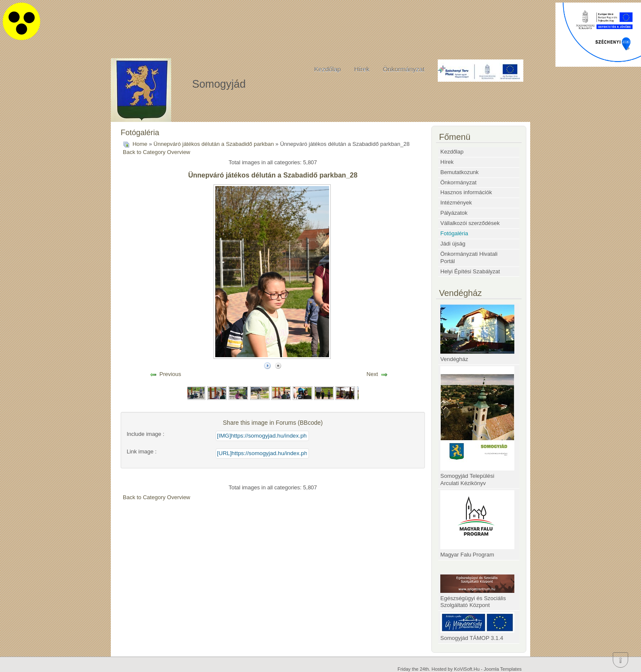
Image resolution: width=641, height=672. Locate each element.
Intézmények (456, 203)
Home (140, 144)
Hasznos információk (466, 192)
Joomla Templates (503, 669)
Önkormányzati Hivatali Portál (469, 258)
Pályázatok (454, 213)
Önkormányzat (404, 69)
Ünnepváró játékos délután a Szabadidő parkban (214, 144)
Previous (171, 374)
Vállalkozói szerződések (470, 223)
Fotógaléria (454, 233)
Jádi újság (453, 244)
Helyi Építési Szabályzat (470, 271)
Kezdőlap (328, 69)
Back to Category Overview (157, 152)
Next (372, 374)
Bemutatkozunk (460, 172)
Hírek (362, 69)
